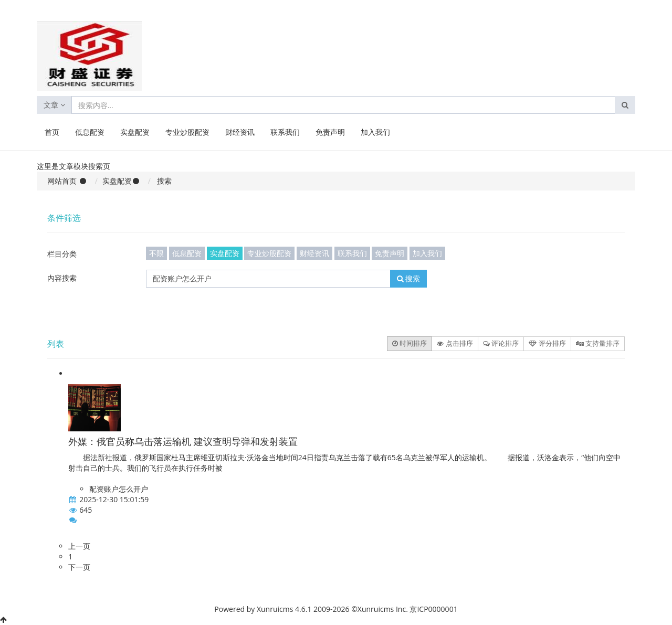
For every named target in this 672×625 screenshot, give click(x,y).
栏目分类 (62, 254)
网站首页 (62, 181)
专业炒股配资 (187, 132)
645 (86, 510)
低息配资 (90, 132)
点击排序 (455, 343)
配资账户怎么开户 (119, 489)
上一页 (79, 546)
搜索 (409, 278)
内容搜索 (62, 278)
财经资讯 (240, 132)
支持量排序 (598, 343)
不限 (156, 253)
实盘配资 (135, 132)
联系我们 (285, 132)
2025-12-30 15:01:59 (114, 499)
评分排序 (547, 343)
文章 (54, 105)
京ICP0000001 (433, 609)
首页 (52, 132)
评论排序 (501, 343)
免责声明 (330, 132)
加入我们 (375, 132)
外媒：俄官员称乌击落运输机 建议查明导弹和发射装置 (183, 441)
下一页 (79, 567)
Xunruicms (275, 609)
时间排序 (409, 343)
